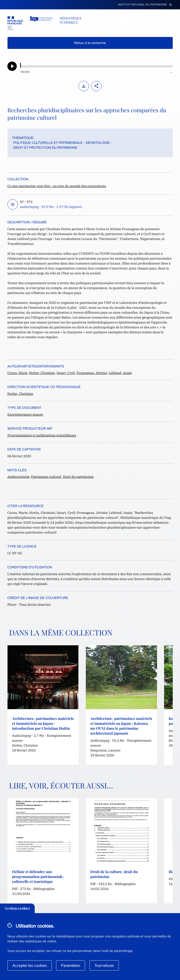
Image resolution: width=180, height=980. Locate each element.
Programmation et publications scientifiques (42, 435)
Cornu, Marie (17, 373)
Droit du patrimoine (78, 477)
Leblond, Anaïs (120, 373)
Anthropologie (19, 477)
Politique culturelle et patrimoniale (48, 143)
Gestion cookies (17, 908)
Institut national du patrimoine (142, 5)
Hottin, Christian (42, 373)
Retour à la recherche (90, 43)
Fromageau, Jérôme (92, 373)
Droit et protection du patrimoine (45, 148)
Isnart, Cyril (66, 373)
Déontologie (98, 143)
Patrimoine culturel (46, 477)
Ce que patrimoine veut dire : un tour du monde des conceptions (57, 186)
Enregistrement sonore (25, 414)
